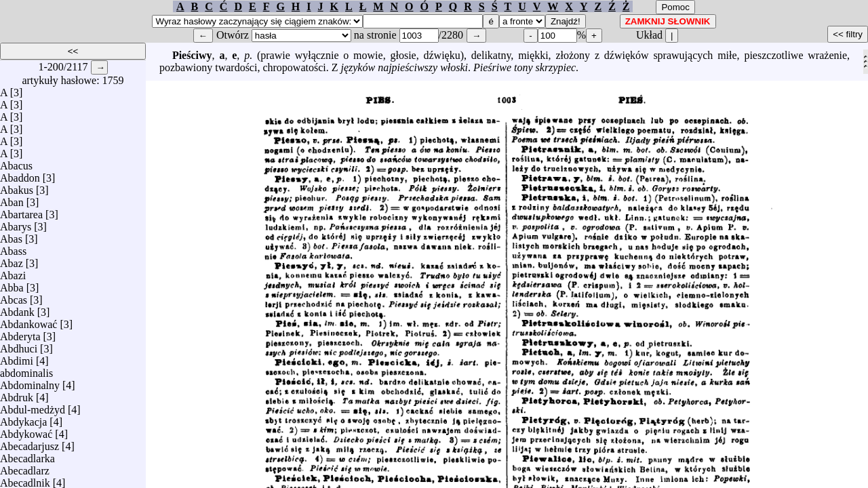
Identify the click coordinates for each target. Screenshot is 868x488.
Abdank (17, 309)
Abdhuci (19, 345)
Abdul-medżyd (33, 406)
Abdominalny (30, 382)
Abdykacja (23, 419)
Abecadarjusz (29, 443)
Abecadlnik (25, 480)
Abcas (14, 297)
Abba (12, 284)
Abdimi (17, 358)
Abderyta (20, 333)
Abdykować (26, 431)
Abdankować (28, 321)
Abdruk (17, 394)
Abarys (16, 223)
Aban (12, 199)
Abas (11, 236)
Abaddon (20, 175)
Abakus (17, 187)
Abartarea (21, 211)
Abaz (12, 260)
